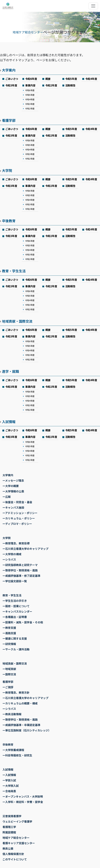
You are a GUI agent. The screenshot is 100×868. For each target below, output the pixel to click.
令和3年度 (11, 85)
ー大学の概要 (11, 486)
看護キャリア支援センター (19, 843)
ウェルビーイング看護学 (17, 821)
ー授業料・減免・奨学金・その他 (23, 622)
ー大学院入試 (11, 786)
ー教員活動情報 (12, 714)
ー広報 (7, 497)
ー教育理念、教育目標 (16, 543)
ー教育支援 (9, 628)
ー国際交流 (9, 674)
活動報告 (70, 85)
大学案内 (9, 70)
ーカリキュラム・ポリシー (19, 518)
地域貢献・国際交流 (17, 321)
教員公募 (8, 848)
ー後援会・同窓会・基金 (17, 502)
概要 (48, 79)
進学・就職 (10, 371)
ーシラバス (9, 559)
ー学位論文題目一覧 (15, 581)
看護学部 (9, 120)
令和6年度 (31, 79)
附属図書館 (9, 832)
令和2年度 (30, 108)
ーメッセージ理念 (13, 480)
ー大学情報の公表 (13, 491)
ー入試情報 (9, 775)
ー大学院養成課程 (13, 750)
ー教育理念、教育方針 (16, 692)
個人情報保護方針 (13, 854)
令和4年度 (91, 79)
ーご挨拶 (8, 687)
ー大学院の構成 (12, 554)
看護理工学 (9, 827)
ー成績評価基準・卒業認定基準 (21, 725)
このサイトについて (15, 859)
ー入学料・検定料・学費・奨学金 (23, 802)
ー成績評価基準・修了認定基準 (21, 576)
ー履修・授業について (16, 606)
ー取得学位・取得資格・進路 (20, 570)
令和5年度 (71, 79)
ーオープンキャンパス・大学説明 (23, 796)
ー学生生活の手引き (15, 601)
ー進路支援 (9, 633)
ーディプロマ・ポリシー (17, 524)
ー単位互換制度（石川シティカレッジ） (27, 730)
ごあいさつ (12, 79)
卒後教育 (9, 221)
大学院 (7, 170)
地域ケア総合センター (28, 32)
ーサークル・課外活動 (16, 649)
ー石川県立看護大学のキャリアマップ (25, 549)
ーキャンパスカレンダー (17, 611)
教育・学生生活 (14, 271)
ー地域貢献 (9, 669)
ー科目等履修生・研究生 (17, 755)
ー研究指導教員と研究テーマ (20, 565)
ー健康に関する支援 (15, 638)
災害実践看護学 (12, 816)
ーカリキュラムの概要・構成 (20, 703)
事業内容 (30, 85)
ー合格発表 (9, 791)
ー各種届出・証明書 (15, 617)
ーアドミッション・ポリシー (20, 513)
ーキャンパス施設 (13, 507)
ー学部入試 (9, 780)
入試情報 (9, 422)
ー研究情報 (9, 644)
